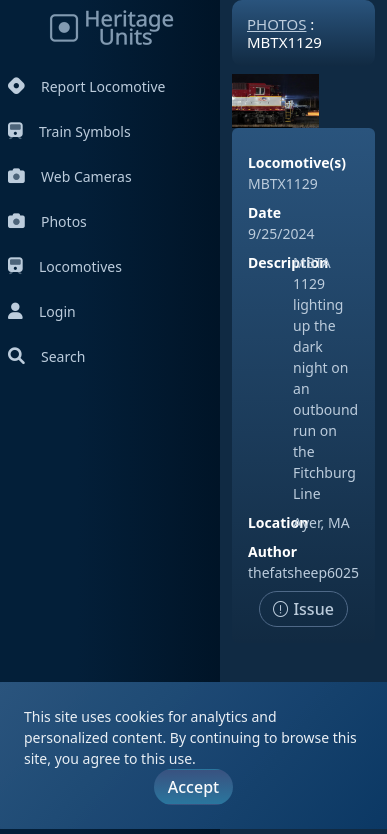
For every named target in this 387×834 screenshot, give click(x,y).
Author (272, 551)
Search (46, 356)
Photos (47, 221)
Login (42, 311)
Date (264, 212)
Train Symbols (69, 131)
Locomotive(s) (297, 162)
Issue (303, 609)
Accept (193, 787)
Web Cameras (70, 176)
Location (278, 522)
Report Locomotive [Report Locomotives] (86, 86)
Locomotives (65, 266)
